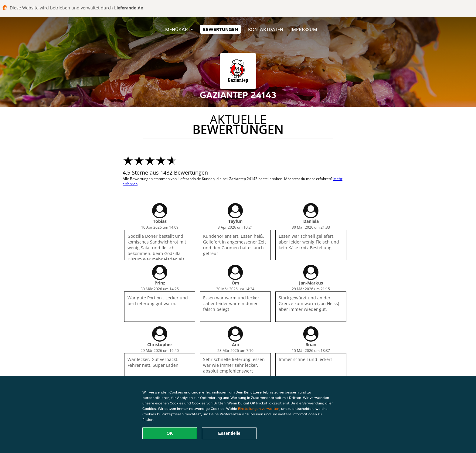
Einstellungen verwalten (259, 409)
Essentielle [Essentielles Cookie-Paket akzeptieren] (229, 433)
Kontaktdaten (266, 29)
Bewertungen (220, 29)
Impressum (304, 29)
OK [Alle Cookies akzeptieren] (170, 433)
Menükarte (179, 29)
